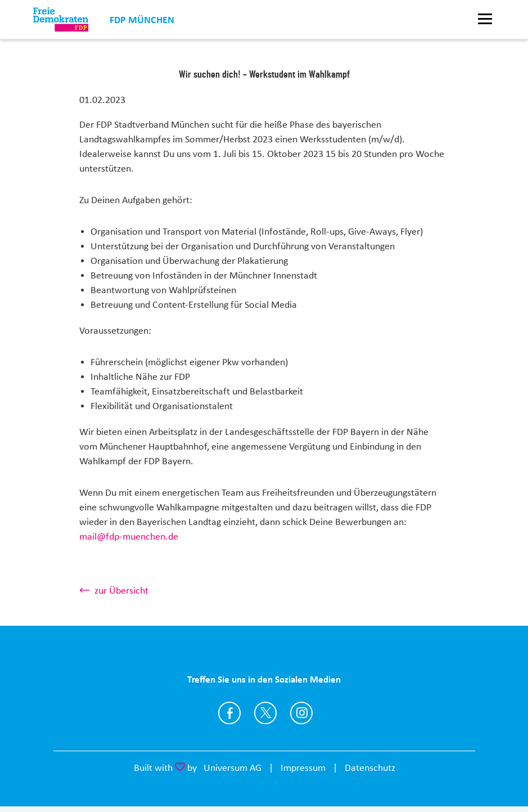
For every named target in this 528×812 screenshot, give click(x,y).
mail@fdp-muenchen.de (129, 536)
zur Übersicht (121, 590)
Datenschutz (370, 768)
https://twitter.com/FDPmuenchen (265, 713)
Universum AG (233, 768)
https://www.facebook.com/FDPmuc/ (229, 713)
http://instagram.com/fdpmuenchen (301, 713)
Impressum (303, 768)
